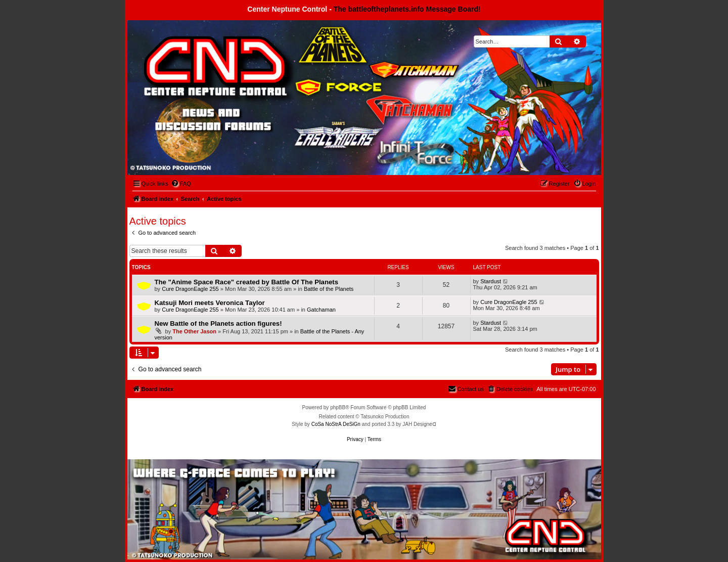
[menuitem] (181, 184)
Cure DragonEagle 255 (190, 289)
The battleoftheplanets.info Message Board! (407, 9)
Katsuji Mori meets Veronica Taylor (210, 303)
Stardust (491, 281)
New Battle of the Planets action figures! (218, 323)
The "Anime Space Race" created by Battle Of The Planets (247, 282)
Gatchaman (321, 310)
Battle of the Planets (329, 289)
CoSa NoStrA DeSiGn (336, 424)
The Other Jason (194, 331)
